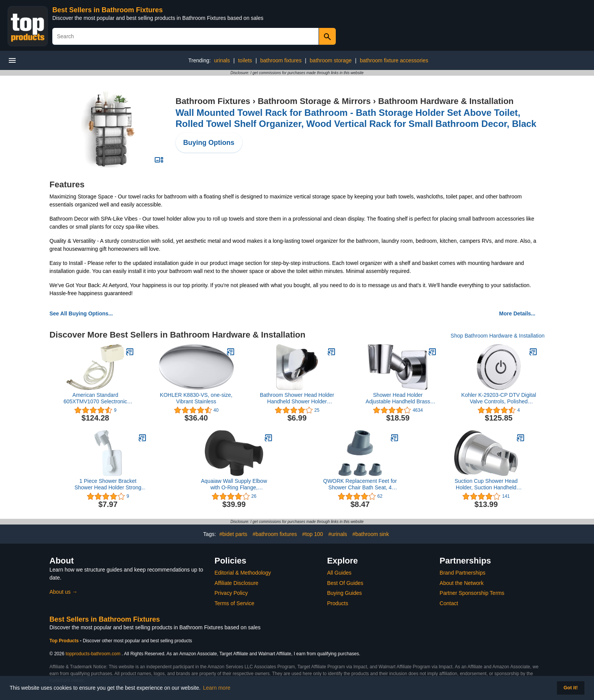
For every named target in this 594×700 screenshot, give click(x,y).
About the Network (462, 583)
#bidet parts (233, 534)
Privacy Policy (231, 593)
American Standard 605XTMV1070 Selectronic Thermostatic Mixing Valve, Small (95, 398)
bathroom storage (331, 60)
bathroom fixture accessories (394, 60)
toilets (245, 60)
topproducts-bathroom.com (93, 654)
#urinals (338, 534)
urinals (222, 60)
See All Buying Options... (81, 313)
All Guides (339, 573)
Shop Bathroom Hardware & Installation (498, 336)
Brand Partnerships (463, 573)
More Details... (517, 313)
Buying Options (209, 143)
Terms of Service (235, 603)
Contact (449, 603)
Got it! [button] (571, 688)
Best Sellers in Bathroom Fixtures (108, 10)
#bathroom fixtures (275, 534)
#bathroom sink (371, 534)
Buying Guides (344, 593)
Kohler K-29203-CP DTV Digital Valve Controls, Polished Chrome (499, 398)
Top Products (65, 641)
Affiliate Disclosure (237, 583)
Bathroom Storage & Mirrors (314, 101)
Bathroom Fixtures (213, 101)
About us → (64, 592)
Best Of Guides (345, 583)
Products (337, 603)
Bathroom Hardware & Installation (446, 101)
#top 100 (313, 534)
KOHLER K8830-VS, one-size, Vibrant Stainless (196, 398)
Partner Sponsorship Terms (472, 593)
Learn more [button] (217, 688)
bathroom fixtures (281, 60)
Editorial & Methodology (243, 573)
